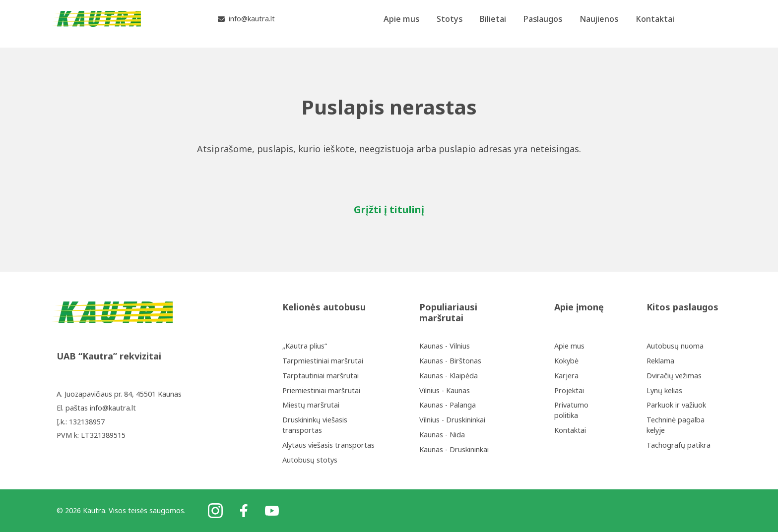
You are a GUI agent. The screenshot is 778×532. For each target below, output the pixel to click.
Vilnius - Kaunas (445, 390)
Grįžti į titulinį (389, 209)
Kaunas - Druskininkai (454, 449)
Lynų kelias (664, 390)
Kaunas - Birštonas (450, 361)
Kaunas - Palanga (448, 405)
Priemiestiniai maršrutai (321, 390)
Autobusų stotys (310, 460)
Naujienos (599, 23)
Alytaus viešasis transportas (328, 445)
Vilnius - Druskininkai (452, 420)
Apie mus (401, 23)
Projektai (569, 390)
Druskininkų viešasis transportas (315, 425)
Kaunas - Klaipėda (449, 376)
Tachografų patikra (679, 445)
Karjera (566, 376)
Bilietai (493, 23)
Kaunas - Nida (442, 435)
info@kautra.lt (113, 408)
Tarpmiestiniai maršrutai (323, 361)
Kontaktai (655, 23)
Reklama (660, 361)
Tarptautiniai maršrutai (321, 376)
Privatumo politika (571, 410)
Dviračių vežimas (674, 376)
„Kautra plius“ (305, 346)
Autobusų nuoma (675, 346)
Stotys (450, 23)
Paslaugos (543, 23)
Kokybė (566, 361)
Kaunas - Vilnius (445, 346)
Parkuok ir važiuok (676, 405)
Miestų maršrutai (311, 405)
